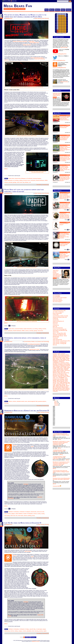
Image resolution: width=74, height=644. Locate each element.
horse (58, 382)
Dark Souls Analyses (58, 300)
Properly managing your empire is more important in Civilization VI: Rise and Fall (65, 236)
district (25, 516)
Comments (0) (45, 185)
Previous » (33, 637)
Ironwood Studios (37, 178)
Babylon (28, 512)
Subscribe (14, 1)
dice (64, 372)
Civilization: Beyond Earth (61, 366)
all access (62, 355)
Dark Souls (67, 371)
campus (20, 631)
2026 (61, 402)
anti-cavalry (7, 516)
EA (57, 374)
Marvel (60, 387)
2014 (54, 421)
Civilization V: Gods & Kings (64, 364)
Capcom (57, 358)
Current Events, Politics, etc (30, 342)
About (63, 10)
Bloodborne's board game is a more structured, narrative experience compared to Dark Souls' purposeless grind (61, 443)
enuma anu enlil (40, 512)
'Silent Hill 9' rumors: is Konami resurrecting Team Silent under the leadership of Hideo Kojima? (57, 274)
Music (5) (55, 326)
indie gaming (63, 382)
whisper (27, 182)
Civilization (55, 361)
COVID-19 (66, 369)
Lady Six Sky (32, 629)
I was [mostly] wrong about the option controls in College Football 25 (61, 435)
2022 (54, 410)
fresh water (21, 516)
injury (69, 382)
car (14, 180)
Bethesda (55, 357)
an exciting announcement (34, 344)
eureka (39, 514)
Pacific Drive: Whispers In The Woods (24, 178)
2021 (54, 412)
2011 (54, 425)
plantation (29, 631)
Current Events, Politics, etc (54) (60, 316)
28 (58, 230)
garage (15, 182)
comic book (66, 368)
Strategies (26, 484)
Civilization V (56, 363)
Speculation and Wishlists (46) (60, 330)
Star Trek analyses (57, 302)
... (67, 106)
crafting (21, 180)
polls (32, 447)
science (6, 182)
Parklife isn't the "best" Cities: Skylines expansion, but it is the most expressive (65, 256)
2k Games (55, 354)
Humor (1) (55, 324)
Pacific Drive (11, 178)
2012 (54, 424)
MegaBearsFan (9, 18)
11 (58, 250)
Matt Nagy (55, 388)
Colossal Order (60, 368)
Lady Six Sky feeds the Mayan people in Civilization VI (23, 523)
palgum (13, 514)
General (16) (56, 320)
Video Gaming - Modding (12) (60, 342)
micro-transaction (61, 389)
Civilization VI (23, 512)
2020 (54, 413)
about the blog (64, 47)
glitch (58, 380)
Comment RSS (57, 486)
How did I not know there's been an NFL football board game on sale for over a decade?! (65, 178)
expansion (20, 41)
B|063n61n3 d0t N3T (36, 641)
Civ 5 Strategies (56, 296)
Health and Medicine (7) (58, 321)
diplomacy (55, 373)
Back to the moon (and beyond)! (64, 127)
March (56, 402)
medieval (68, 388)
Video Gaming (38, 19)
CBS (60, 358)
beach (66, 356)
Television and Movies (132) (59, 334)
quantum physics (42, 401)
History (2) (55, 323)
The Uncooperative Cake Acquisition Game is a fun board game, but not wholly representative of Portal (65, 196)
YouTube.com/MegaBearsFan (60, 54)
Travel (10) (55, 338)
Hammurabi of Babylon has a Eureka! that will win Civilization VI (27, 410)
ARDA (46, 180)
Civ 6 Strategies (56, 295)
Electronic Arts (56, 375)
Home (47, 10)
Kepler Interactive (8, 180)
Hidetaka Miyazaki (61, 381)
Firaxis (57, 378)
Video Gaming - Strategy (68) (59, 344)
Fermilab (6, 403)
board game (66, 357)
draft (64, 373)
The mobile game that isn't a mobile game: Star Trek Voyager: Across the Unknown (65, 168)
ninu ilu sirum (8, 514)
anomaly (10, 182)
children (58, 359)
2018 (54, 416)
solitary (16, 631)
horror (29, 180)
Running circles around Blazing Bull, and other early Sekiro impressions (61, 479)
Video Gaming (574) (57, 340)
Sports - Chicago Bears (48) (59, 333)
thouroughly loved (35, 43)
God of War (62, 380)
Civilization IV (61, 362)
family (64, 376)
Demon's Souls (60, 372)
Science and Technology (43, 342)
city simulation (62, 360)
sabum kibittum (19, 514)
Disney (59, 373)
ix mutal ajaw (39, 629)
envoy (33, 516)
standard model (20, 401)
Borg (54, 358)
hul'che (12, 631)
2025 (54, 406)
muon (26, 401)
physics (10, 401)
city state (68, 360)
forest (21, 182)
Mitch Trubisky (59, 390)
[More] (6, 169)
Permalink (39, 185)
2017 (54, 417)
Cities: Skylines (63, 359)
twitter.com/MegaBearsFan (59, 60)
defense (55, 372)
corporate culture (60, 369)
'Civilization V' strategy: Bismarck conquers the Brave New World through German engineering (65, 216)
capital (45, 631)
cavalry (43, 514)
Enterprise (62, 375)
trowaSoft (65, 33)
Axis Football (61, 356)
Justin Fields (59, 385)
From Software (61, 379)
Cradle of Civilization (28, 514)
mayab (44, 629)
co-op (54, 369)
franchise (55, 379)
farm (33, 631)
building (30, 516)
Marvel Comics (65, 387)
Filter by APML (7, 1)
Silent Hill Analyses (57, 299)
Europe (67, 375)
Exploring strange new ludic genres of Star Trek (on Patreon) (57, 95)
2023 (54, 409)
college (65, 367)
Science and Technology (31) (60, 329)
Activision (63, 354)
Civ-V (68, 366)
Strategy (47, 412)
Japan (66, 384)
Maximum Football (61, 388)
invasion (55, 384)
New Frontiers (28, 551)
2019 (54, 414)
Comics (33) (56, 315)
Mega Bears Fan (18, 6)
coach (61, 367)
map (57, 387)
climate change (56, 367)
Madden (57, 386)
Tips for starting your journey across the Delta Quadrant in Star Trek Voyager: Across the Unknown (65, 159)
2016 (54, 418)
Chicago (63, 358)
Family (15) (55, 319)
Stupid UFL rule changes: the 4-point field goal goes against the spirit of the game (65, 149)
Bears (69, 356)
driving (17, 180)
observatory (7, 631)
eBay (66, 374)
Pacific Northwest (40, 180)
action (59, 354)
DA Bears (62, 371)
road (18, 182)
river (16, 516)
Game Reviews (45, 19)
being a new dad (27, 45)
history (66, 381)
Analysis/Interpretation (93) (59, 311)
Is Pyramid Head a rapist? (64, 224)
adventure (55, 355)
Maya (28, 629)
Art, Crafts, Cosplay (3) (58, 312)
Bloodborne (60, 357)
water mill (13, 516)
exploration (60, 376)
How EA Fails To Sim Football (60, 298)
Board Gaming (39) (57, 313)
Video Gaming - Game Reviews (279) (61, 341)
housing (37, 631)
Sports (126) (56, 332)
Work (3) (55, 345)
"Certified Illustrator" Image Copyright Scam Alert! (65, 245)
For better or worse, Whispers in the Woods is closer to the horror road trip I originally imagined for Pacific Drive (25, 16)
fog (23, 182)
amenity (41, 631)
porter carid (56, 459)
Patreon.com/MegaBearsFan (59, 68)
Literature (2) (56, 325)
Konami (63, 385)
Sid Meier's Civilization (14, 512)
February (56, 404)
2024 (54, 408)
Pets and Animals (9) (58, 328)
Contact (68, 10)
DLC (62, 373)
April (55, 401)
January (56, 405)
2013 (54, 422)
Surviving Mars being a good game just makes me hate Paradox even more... (65, 118)
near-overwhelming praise (37, 58)
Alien (59, 355)
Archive (52, 10)
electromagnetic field (33, 401)
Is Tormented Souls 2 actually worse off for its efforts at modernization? (65, 138)
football (62, 378)
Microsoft (55, 389)
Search (58, 10)
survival (25, 180)
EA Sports (61, 374)
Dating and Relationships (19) (60, 317)
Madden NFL (63, 386)
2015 (54, 420)
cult (30, 182)
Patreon (14, 445)
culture (58, 371)
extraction (33, 180)
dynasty (55, 374)
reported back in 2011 (34, 349)
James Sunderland (61, 384)
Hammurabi (33, 512)
